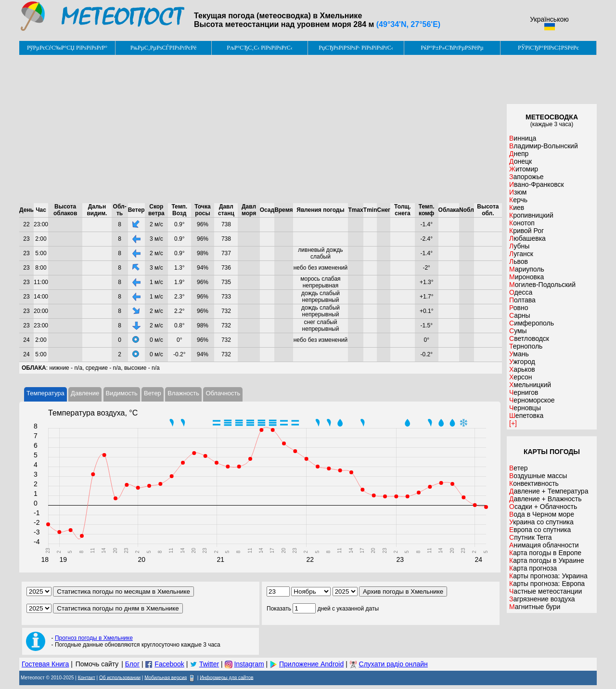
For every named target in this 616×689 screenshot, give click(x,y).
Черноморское (532, 400)
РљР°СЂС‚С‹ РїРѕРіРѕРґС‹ (260, 48)
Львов (519, 261)
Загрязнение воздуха (542, 599)
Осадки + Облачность (543, 507)
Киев (517, 208)
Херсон (521, 377)
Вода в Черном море (542, 514)
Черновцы (525, 408)
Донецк (520, 161)
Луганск (521, 254)
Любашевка (527, 238)
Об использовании (120, 677)
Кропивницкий (531, 215)
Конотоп (522, 223)
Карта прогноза (533, 568)
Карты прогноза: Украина (548, 576)
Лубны (519, 246)
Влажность (183, 393)
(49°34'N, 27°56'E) (408, 24)
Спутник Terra (531, 537)
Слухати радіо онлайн (393, 664)
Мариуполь (527, 269)
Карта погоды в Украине (547, 560)
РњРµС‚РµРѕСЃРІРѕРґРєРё (164, 48)
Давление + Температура (549, 491)
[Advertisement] (261, 129)
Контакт (87, 677)
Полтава (522, 300)
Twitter (209, 664)
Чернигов (524, 392)
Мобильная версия (166, 677)
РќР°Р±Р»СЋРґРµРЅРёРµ (452, 48)
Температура (45, 393)
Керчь (518, 200)
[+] (513, 423)
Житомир (524, 169)
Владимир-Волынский (544, 146)
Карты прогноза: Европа (547, 584)
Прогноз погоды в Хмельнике (94, 638)
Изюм (518, 192)
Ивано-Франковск (537, 184)
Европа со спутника (540, 530)
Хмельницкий (530, 385)
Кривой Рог (526, 231)
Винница (523, 138)
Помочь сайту (97, 664)
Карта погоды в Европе (545, 553)
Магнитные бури (535, 607)
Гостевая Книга (45, 664)
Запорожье (526, 177)
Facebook (169, 664)
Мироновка (526, 277)
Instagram (249, 664)
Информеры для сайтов (226, 677)
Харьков (522, 369)
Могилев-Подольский (542, 285)
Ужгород (522, 362)
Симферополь (532, 323)
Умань (519, 354)
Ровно (519, 308)
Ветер (153, 393)
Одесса (521, 292)
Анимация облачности (544, 545)
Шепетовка (526, 416)
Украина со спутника (541, 522)
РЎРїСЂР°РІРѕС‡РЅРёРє (548, 48)
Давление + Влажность (545, 499)
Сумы (518, 331)
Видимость (122, 393)
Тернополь (526, 346)
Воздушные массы (538, 476)
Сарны (520, 315)
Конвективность (534, 483)
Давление (85, 393)
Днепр (519, 154)
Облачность (223, 393)
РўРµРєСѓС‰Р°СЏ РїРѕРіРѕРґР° (67, 48)
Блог (132, 664)
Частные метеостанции (545, 591)
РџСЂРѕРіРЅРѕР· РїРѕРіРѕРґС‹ (356, 48)
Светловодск (529, 338)
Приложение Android (311, 664)
